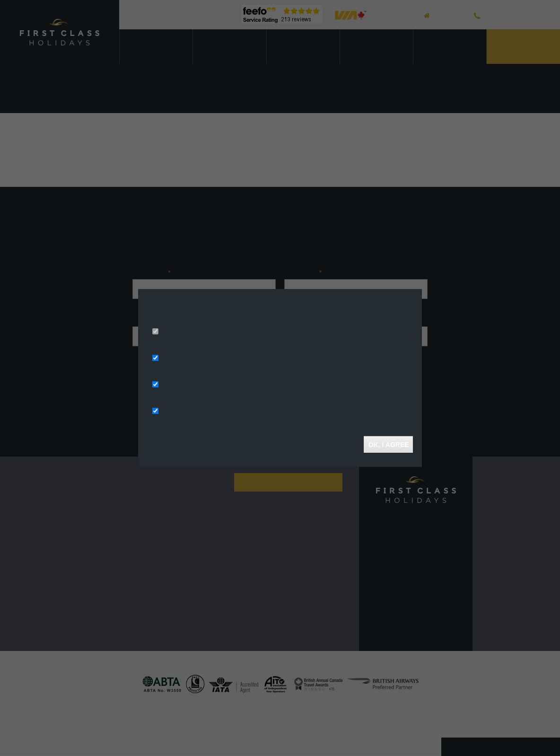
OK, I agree (388, 444)
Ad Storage (178, 359)
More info (267, 319)
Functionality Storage (194, 412)
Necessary (177, 332)
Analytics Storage (188, 385)
